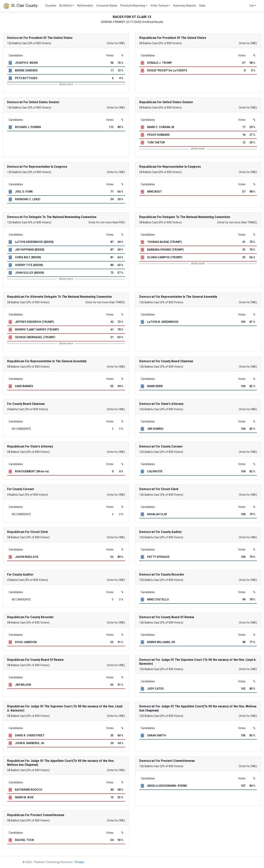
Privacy (79, 862)
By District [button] (66, 6)
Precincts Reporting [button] (133, 6)
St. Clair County (20, 6)
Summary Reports (185, 6)
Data (202, 6)
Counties (51, 6)
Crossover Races (107, 6)
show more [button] (66, 84)
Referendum (85, 6)
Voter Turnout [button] (159, 6)
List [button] (252, 6)
